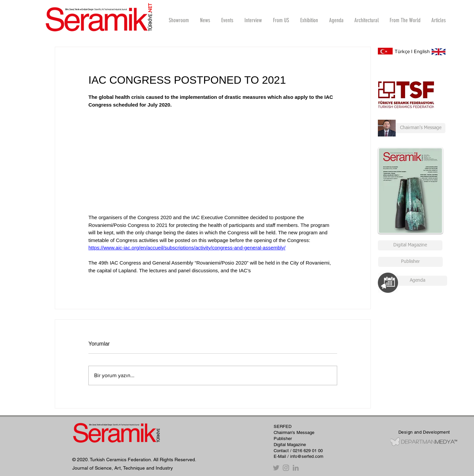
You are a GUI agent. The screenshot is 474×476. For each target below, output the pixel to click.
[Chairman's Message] (412, 128)
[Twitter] (276, 468)
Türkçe (402, 51)
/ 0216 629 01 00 (306, 451)
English (422, 51)
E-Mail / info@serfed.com (299, 456)
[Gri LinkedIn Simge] (296, 468)
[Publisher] (410, 262)
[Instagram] (286, 468)
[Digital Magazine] (410, 245)
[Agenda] (417, 281)
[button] (253, 20)
